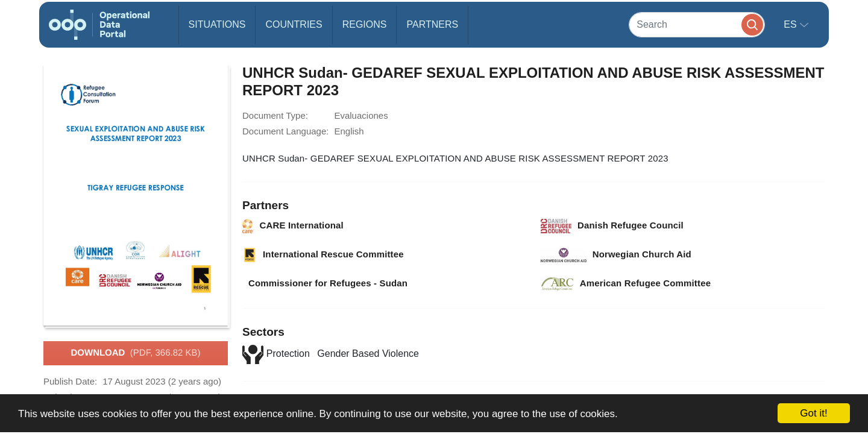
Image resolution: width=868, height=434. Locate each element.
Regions (365, 24)
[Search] (697, 24)
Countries (294, 24)
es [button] (791, 24)
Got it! (813, 413)
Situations (217, 24)
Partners (432, 24)
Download (135, 353)
